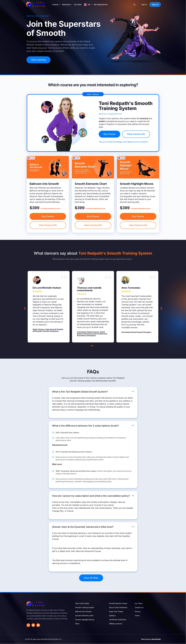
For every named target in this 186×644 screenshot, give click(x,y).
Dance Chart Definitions (118, 607)
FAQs (77, 624)
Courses (55, 4)
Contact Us (139, 607)
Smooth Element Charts (118, 603)
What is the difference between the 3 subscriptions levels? (86, 426)
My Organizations (101, 4)
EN (89, 4)
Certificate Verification (118, 620)
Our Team (78, 4)
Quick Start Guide (82, 603)
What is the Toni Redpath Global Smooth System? (80, 392)
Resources (66, 4)
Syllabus (112, 616)
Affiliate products (116, 624)
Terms (137, 616)
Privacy (138, 611)
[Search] (134, 5)
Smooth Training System (85, 607)
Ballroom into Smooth (83, 611)
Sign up (155, 4)
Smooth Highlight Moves (85, 620)
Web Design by (151, 639)
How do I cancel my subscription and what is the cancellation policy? (91, 496)
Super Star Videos (116, 611)
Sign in (144, 4)
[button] (161, 308)
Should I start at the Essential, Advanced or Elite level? (83, 527)
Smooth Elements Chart (84, 616)
